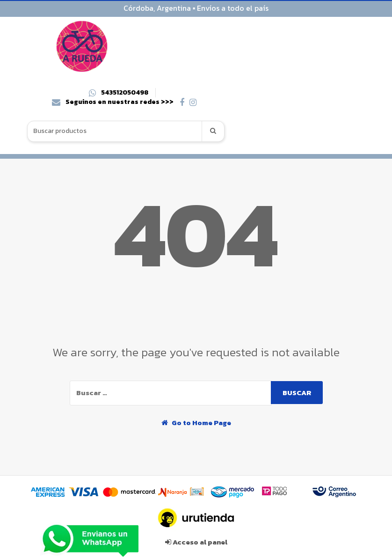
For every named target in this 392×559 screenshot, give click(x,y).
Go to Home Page (196, 423)
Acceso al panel (196, 542)
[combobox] (115, 131)
